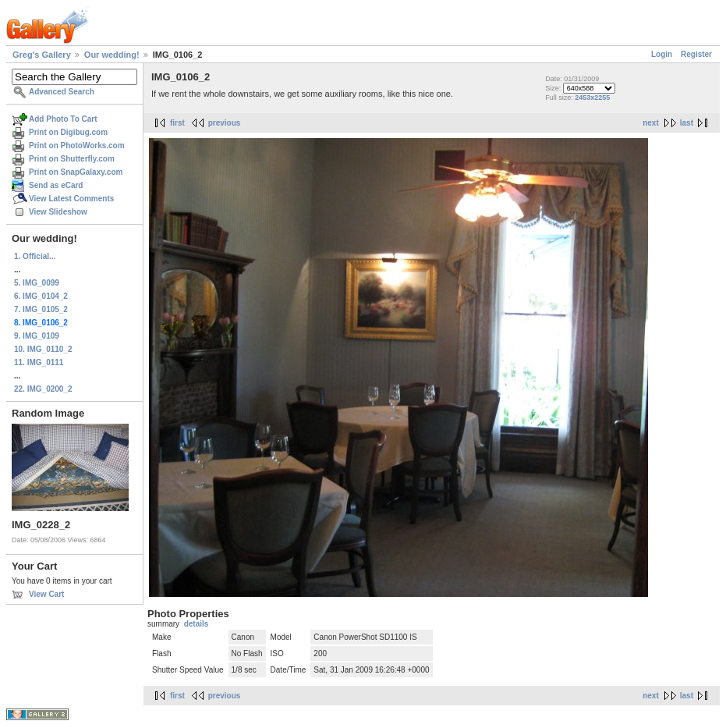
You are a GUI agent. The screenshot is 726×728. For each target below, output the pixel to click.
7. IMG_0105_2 (41, 309)
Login (662, 54)
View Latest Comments (71, 199)
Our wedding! (112, 55)
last (687, 123)
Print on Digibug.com (68, 132)
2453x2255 (592, 98)
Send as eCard (56, 185)
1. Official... (35, 256)
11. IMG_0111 (39, 362)
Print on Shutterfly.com (72, 159)
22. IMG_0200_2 (43, 389)
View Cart (46, 594)
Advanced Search (62, 92)
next (651, 123)
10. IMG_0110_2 (43, 349)
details (197, 624)
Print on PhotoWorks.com (77, 146)
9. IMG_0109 (37, 336)
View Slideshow (58, 212)
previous (225, 123)
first (177, 123)
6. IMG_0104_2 (41, 296)
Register (696, 54)
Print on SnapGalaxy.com (76, 172)
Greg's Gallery (42, 55)
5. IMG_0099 (37, 283)
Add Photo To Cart (63, 119)
